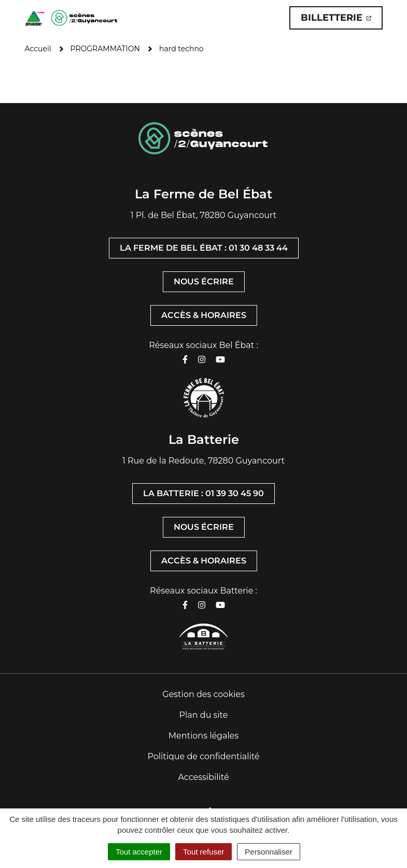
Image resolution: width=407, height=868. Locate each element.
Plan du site (204, 715)
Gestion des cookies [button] (203, 694)
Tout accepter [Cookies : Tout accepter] (139, 852)
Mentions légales (204, 736)
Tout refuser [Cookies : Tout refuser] (203, 852)
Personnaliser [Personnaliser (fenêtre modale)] (269, 852)
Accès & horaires (204, 315)
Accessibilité (203, 777)
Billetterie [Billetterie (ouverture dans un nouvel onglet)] (342, 20)
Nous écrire (204, 281)
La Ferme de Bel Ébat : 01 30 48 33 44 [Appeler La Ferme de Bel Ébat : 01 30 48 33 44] (204, 248)
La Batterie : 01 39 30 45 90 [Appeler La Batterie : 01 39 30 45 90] (203, 493)
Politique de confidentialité (203, 756)
